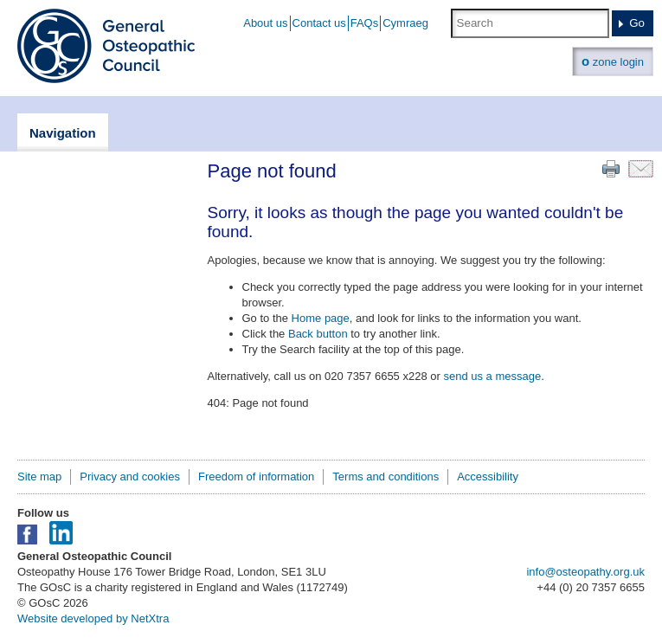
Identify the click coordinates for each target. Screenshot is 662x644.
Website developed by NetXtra (93, 618)
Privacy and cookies (130, 477)
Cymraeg (405, 23)
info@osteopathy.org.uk (585, 572)
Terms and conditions (386, 477)
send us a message (492, 376)
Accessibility (488, 477)
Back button (318, 334)
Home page (321, 318)
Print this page (611, 169)
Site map (39, 477)
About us (265, 23)
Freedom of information (256, 477)
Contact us (319, 23)
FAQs (365, 23)
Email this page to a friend (641, 169)
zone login (613, 61)
